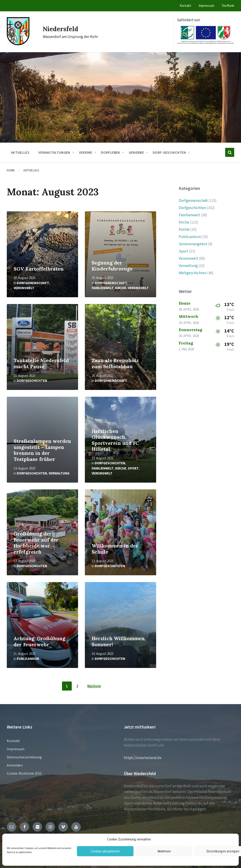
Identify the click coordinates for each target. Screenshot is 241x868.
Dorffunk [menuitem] (228, 6)
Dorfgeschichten (32, 381)
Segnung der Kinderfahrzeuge (112, 266)
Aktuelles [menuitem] (20, 152)
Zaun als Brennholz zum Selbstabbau (115, 363)
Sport (133, 468)
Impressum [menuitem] (206, 6)
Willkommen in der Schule (115, 549)
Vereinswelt (24, 288)
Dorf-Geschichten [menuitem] (169, 152)
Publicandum (28, 659)
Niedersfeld (62, 29)
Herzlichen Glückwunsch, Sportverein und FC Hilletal (115, 440)
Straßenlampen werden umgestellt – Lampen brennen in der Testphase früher (42, 450)
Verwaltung (59, 473)
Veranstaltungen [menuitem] (54, 152)
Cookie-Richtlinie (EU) (24, 773)
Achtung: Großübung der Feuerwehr (39, 642)
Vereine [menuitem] (86, 152)
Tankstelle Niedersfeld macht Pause (41, 363)
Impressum (16, 749)
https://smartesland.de (143, 758)
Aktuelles (31, 170)
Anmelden (15, 765)
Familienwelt (103, 288)
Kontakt (13, 741)
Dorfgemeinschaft (33, 283)
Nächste (94, 686)
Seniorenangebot (193, 244)
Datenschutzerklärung (24, 757)
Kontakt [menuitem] (185, 6)
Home (11, 170)
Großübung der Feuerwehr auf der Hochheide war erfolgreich (36, 543)
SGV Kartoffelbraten (39, 269)
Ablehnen (164, 851)
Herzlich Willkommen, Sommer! (119, 642)
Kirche (121, 288)
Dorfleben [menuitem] (110, 152)
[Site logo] (18, 44)
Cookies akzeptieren (105, 851)
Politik (184, 229)
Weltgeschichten (193, 273)
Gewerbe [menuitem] (136, 152)
